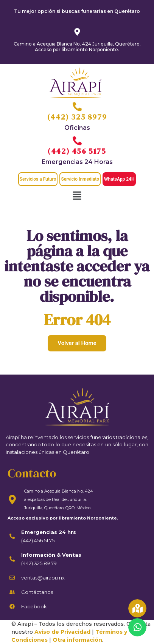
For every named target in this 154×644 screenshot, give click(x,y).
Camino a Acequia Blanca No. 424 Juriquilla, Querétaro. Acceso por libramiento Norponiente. (77, 46)
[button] (77, 196)
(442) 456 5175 (77, 151)
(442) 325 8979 (77, 117)
